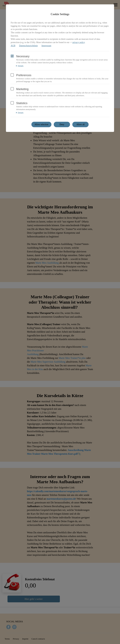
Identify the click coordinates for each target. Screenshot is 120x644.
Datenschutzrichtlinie (28, 46)
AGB (13, 46)
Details (20, 66)
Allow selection (41, 124)
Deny (62, 124)
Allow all (81, 124)
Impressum (46, 46)
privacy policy (79, 42)
